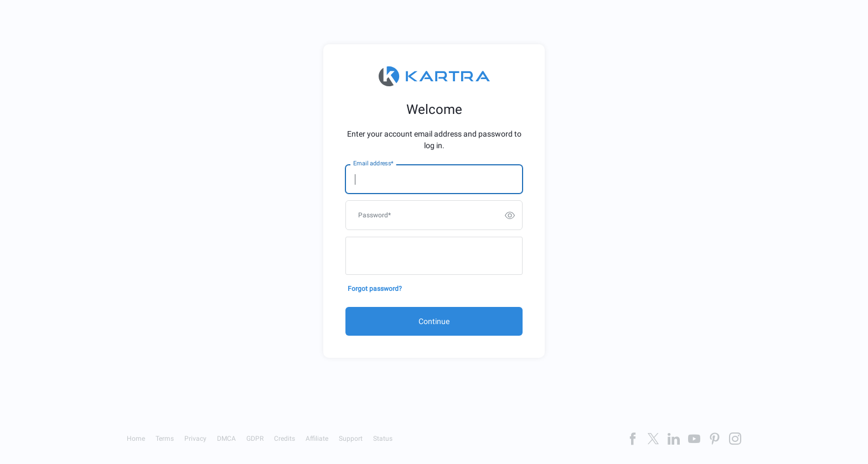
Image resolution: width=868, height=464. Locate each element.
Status (383, 439)
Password (374, 215)
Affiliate (317, 439)
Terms (165, 439)
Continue (434, 321)
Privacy (195, 439)
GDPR (255, 439)
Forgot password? (375, 289)
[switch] (510, 215)
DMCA (226, 439)
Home (136, 439)
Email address (373, 164)
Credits (285, 439)
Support (351, 439)
